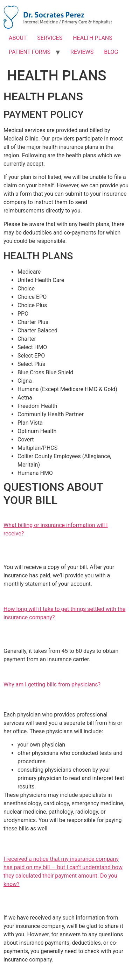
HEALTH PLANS (93, 38)
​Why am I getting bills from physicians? (52, 684)
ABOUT (18, 38)
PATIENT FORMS (30, 52)
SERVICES (50, 38)
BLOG (111, 52)
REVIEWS (82, 52)
